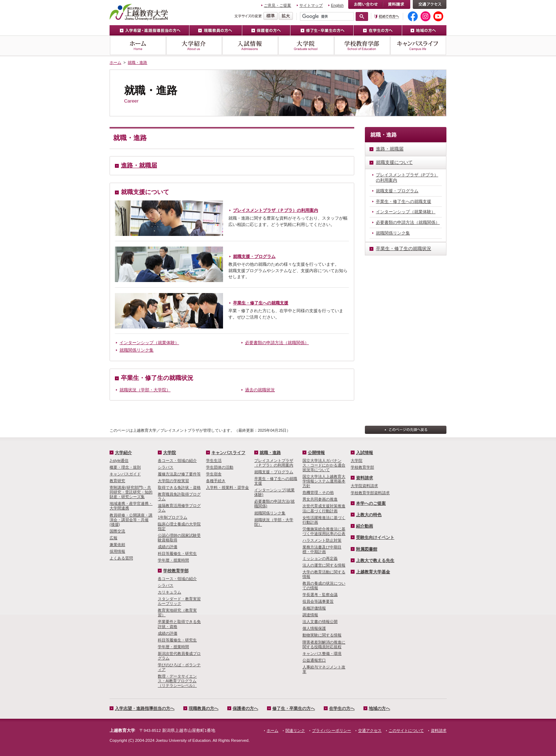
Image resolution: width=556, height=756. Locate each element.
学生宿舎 (214, 474)
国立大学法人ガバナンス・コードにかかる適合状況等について (324, 465)
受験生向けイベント (375, 537)
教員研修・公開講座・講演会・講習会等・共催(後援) (131, 520)
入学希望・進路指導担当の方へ (149, 30)
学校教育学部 (362, 46)
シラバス (166, 467)
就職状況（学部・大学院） (145, 390)
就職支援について (145, 192)
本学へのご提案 (371, 503)
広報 (113, 538)
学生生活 (214, 460)
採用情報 (117, 551)
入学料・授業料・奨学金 (227, 487)
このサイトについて (406, 730)
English (337, 5)
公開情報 (316, 453)
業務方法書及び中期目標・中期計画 (322, 549)
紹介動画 (365, 526)
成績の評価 (168, 547)
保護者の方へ (266, 30)
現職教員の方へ (216, 30)
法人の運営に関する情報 (324, 565)
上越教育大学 (139, 12)
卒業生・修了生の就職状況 (157, 378)
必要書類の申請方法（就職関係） (277, 343)
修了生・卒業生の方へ (322, 30)
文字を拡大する (286, 16)
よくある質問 (121, 558)
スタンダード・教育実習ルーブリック (179, 601)
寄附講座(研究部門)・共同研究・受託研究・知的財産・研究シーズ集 (131, 492)
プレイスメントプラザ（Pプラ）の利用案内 (407, 178)
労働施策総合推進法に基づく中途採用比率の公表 (324, 531)
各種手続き (216, 481)
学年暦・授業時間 (173, 560)
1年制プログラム (173, 517)
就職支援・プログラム (254, 256)
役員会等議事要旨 (318, 601)
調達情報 (310, 615)
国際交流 (117, 531)
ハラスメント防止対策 (322, 540)
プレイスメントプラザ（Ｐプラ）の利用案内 (276, 210)
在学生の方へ (378, 30)
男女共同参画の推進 (320, 499)
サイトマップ (311, 5)
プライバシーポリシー (332, 730)
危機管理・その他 (318, 492)
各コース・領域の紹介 (177, 460)
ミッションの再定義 (320, 558)
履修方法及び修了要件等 (179, 474)
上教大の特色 (369, 515)
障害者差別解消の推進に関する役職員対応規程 (324, 644)
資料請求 (396, 4)
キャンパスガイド (125, 474)
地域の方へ (424, 30)
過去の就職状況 (260, 390)
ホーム (138, 46)
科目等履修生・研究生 (177, 553)
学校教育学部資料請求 (370, 493)
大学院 (306, 46)
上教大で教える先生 (375, 561)
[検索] (327, 16)
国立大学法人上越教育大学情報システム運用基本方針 (324, 481)
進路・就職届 (139, 165)
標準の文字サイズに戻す (271, 16)
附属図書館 (367, 549)
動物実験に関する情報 (322, 635)
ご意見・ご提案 (277, 5)
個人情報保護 (314, 628)
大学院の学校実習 (173, 481)
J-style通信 (119, 460)
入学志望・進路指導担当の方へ (145, 708)
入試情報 (250, 46)
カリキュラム (169, 592)
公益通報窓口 (314, 660)
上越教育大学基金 (373, 572)
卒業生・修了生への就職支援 (261, 303)
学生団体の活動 (220, 467)
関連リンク (295, 730)
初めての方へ (387, 16)
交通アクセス (430, 4)
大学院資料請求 (364, 486)
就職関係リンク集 (137, 350)
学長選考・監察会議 (320, 595)
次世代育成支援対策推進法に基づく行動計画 (324, 508)
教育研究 (117, 481)
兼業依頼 (117, 545)
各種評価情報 (314, 608)
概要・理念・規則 (125, 467)
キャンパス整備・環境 (322, 653)
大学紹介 (194, 46)
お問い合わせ (365, 4)
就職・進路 (137, 62)
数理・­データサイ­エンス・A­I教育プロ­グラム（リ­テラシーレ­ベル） (177, 681)
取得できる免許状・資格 (179, 487)
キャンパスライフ (418, 46)
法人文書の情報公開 (320, 622)
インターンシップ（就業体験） (149, 343)
